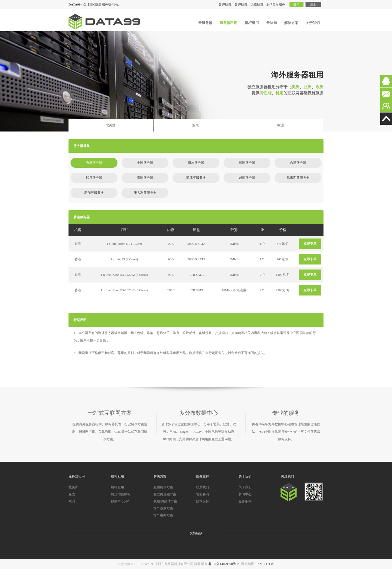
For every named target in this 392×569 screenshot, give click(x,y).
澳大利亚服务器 (145, 193)
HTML (271, 564)
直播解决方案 (163, 487)
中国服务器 (145, 163)
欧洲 (280, 125)
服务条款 (245, 501)
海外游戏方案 (163, 508)
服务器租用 (228, 23)
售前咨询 (202, 494)
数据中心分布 (121, 501)
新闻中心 (245, 494)
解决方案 (291, 23)
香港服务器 (94, 163)
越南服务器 (247, 178)
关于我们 (313, 23)
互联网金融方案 (165, 494)
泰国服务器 (145, 178)
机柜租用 (252, 23)
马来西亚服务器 (298, 178)
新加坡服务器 (94, 193)
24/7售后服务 (276, 4)
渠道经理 (257, 4)
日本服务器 (196, 163)
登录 (296, 4)
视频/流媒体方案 (165, 501)
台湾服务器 (298, 163)
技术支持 (202, 501)
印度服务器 (94, 178)
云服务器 (205, 23)
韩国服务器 (247, 163)
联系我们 (202, 487)
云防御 (271, 23)
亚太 (195, 125)
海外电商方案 (163, 515)
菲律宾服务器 (196, 178)
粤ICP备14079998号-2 (223, 564)
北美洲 (111, 125)
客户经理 (241, 4)
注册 (313, 4)
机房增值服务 (121, 494)
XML (261, 564)
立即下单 (310, 244)
